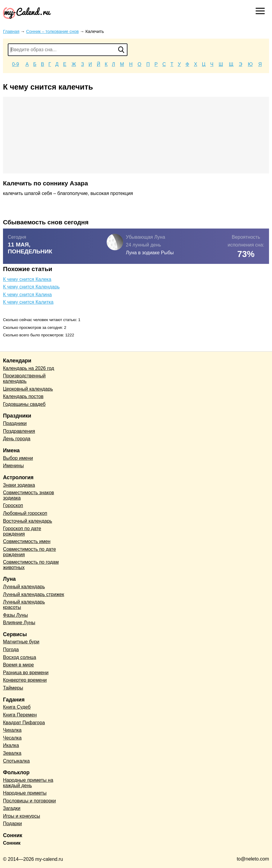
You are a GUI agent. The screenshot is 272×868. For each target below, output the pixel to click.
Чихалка (12, 730)
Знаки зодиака (19, 485)
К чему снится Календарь (31, 287)
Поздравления (19, 431)
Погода (11, 650)
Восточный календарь (28, 521)
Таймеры (13, 688)
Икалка (11, 745)
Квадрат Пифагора (24, 723)
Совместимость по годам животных (31, 565)
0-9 (15, 64)
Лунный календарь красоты (24, 605)
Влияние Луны (19, 623)
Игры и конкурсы (22, 816)
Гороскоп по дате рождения (22, 531)
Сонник (12, 843)
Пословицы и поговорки (29, 801)
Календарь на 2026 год (29, 368)
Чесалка (12, 738)
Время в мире (18, 665)
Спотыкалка (16, 761)
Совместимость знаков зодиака (29, 495)
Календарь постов (23, 396)
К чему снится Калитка (28, 302)
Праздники (15, 423)
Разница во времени (26, 673)
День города (17, 439)
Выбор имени (18, 458)
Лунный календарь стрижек (34, 594)
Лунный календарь (24, 587)
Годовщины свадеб (24, 404)
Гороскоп (13, 505)
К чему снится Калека (27, 279)
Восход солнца (20, 657)
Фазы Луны (15, 615)
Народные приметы (25, 793)
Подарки (12, 824)
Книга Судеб (17, 707)
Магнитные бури (21, 642)
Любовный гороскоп (25, 513)
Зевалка (12, 753)
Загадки (12, 808)
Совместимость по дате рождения (29, 552)
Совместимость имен (27, 541)
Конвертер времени (25, 680)
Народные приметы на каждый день (28, 783)
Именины (13, 466)
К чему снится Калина (27, 295)
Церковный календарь (28, 389)
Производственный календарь (24, 378)
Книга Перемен (20, 715)
